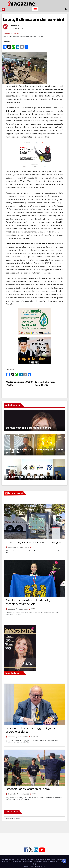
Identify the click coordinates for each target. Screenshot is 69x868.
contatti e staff (14, 859)
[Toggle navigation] (35, 9)
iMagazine (5, 859)
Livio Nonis (12, 547)
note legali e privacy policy (47, 859)
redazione (15, 25)
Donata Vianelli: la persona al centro (29, 428)
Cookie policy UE (62, 859)
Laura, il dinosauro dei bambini (33, 20)
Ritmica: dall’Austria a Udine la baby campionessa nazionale (28, 602)
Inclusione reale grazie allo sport (26, 477)
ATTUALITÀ (35, 547)
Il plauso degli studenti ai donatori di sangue (33, 542)
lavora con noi (25, 859)
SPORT (33, 609)
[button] (66, 9)
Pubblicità (34, 859)
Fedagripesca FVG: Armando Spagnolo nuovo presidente (34, 451)
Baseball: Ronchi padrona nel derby (28, 789)
